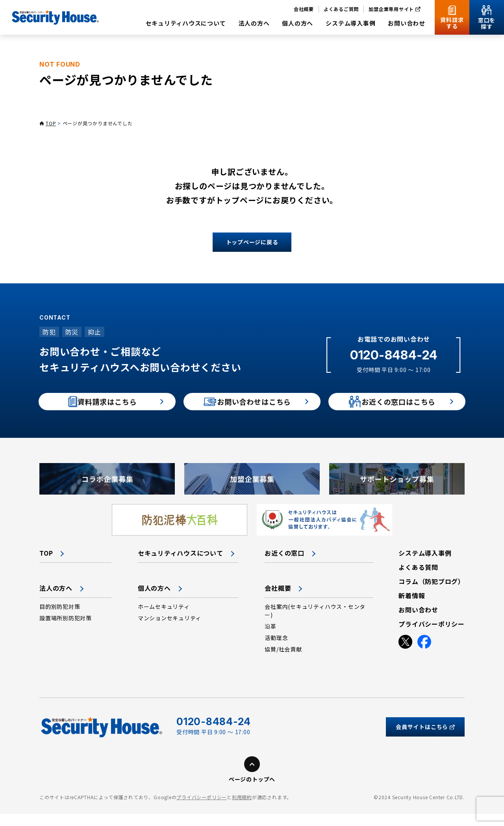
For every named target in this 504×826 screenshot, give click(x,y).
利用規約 (242, 809)
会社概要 (278, 600)
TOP (51, 123)
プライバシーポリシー (202, 809)
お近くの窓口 (284, 565)
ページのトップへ (252, 791)
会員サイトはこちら (425, 739)
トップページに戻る (252, 242)
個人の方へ (154, 600)
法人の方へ (56, 600)
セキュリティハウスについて (181, 565)
